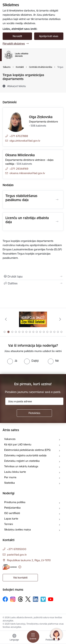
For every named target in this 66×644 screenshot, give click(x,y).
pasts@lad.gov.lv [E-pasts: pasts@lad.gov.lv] (17, 555)
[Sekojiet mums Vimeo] (43, 599)
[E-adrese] (10, 567)
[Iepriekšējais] (6, 319)
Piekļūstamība (12, 508)
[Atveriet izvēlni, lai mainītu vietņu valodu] (14, 638)
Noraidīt (17, 36)
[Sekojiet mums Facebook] (5, 599)
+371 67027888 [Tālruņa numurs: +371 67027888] (19, 136)
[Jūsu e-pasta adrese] (34, 401)
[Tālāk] (60, 319)
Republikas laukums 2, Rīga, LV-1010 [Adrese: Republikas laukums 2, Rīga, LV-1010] (29, 560)
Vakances (10, 439)
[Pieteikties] (34, 413)
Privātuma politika (15, 502)
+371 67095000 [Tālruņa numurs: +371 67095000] (17, 549)
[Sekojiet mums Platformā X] (28, 599)
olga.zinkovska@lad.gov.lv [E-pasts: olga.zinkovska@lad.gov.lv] (25, 141)
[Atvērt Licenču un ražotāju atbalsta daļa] (57, 222)
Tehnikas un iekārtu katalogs (21, 466)
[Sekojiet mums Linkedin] (36, 599)
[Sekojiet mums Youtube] (51, 599)
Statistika (10, 483)
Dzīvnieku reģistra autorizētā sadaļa (25, 455)
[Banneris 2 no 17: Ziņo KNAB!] (33, 319)
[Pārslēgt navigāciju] (33, 637)
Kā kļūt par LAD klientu (18, 444)
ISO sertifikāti (12, 513)
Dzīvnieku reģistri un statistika (22, 461)
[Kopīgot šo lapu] (33, 283)
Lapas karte (11, 519)
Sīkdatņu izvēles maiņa (18, 530)
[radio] (12, 361)
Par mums (10, 477)
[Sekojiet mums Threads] (20, 599)
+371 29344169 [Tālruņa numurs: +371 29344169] (19, 169)
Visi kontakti (20, 578)
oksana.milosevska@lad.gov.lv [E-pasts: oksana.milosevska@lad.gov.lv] (27, 173)
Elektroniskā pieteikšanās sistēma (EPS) (27, 450)
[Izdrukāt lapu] (33, 276)
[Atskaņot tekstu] (17, 86)
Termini (9, 524)
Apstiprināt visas (49, 36)
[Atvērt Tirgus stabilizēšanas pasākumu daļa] (57, 200)
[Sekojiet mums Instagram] (13, 599)
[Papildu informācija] (20, 567)
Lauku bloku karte (15, 472)
